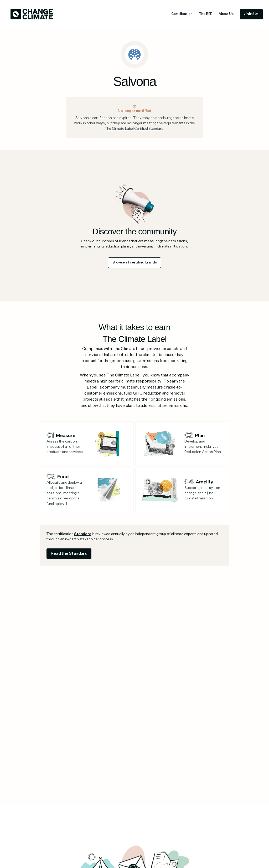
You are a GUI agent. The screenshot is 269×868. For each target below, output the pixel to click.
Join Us (251, 14)
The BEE (206, 14)
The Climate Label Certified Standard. (134, 129)
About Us (226, 14)
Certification (182, 14)
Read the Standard (69, 554)
